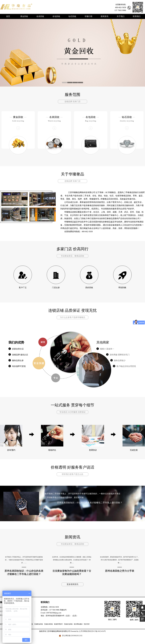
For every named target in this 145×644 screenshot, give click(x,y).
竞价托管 (87, 624)
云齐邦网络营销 (85, 631)
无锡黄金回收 (39, 624)
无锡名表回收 (48, 624)
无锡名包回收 (68, 624)
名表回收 (54, 117)
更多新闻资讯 (72, 584)
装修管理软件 (58, 624)
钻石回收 (127, 117)
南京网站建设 (78, 624)
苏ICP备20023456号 (98, 631)
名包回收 (91, 117)
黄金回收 (18, 117)
